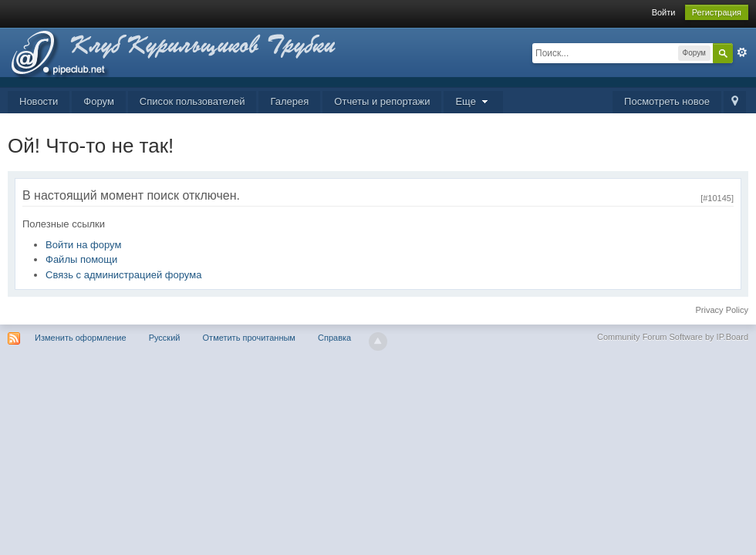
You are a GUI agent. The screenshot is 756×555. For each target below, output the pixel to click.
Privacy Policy (722, 310)
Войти (664, 12)
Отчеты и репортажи (382, 101)
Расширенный (742, 52)
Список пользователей (192, 101)
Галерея (289, 101)
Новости (39, 101)
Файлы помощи (81, 259)
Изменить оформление (81, 338)
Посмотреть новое (667, 101)
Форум (99, 101)
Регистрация (717, 12)
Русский (165, 338)
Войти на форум (83, 245)
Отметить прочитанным (249, 338)
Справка (334, 338)
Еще (473, 101)
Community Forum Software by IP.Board (673, 337)
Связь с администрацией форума (123, 275)
